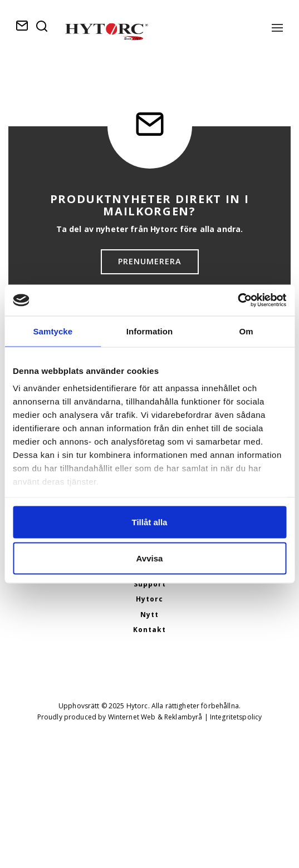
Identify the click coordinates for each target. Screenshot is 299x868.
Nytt (149, 615)
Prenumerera (150, 261)
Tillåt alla (150, 522)
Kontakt (149, 630)
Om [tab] (246, 331)
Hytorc (149, 599)
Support (150, 584)
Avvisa (150, 558)
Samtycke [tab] (53, 331)
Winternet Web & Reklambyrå (155, 717)
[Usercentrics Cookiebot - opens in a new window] (237, 300)
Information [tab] (150, 331)
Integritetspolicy (236, 717)
